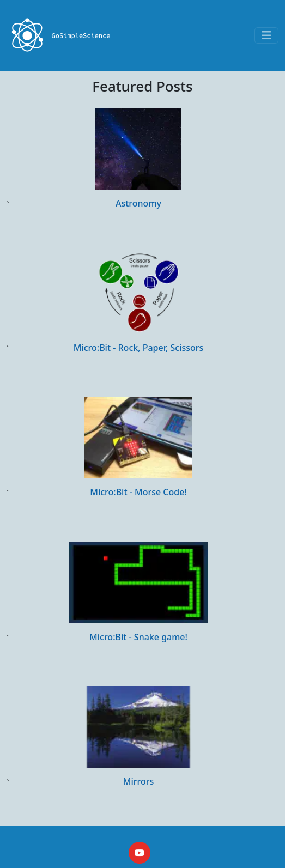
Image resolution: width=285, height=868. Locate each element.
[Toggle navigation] (266, 35)
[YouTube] (140, 853)
